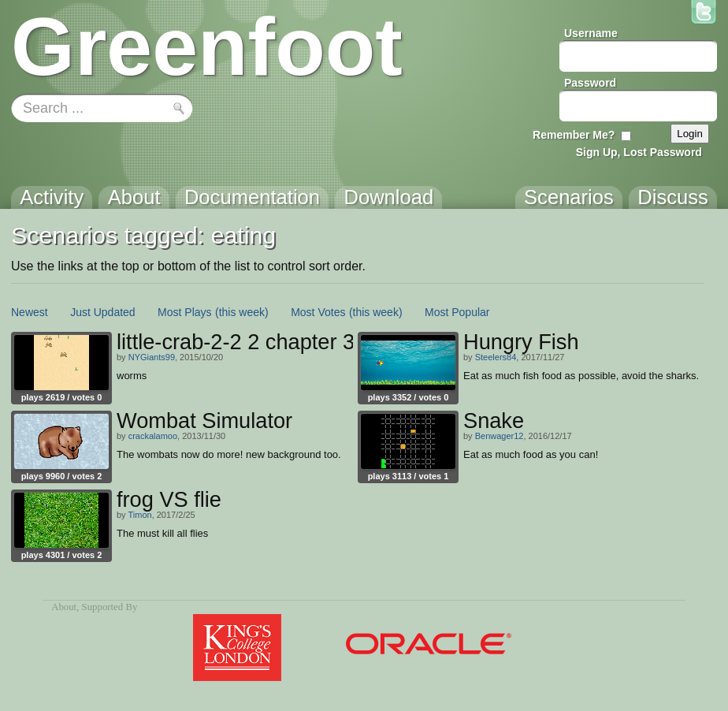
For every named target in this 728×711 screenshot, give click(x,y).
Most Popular (457, 312)
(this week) (242, 312)
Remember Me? (574, 135)
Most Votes (318, 312)
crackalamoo (153, 436)
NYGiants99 (152, 357)
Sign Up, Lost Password (639, 152)
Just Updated (103, 312)
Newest (30, 312)
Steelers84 (496, 357)
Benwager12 (500, 436)
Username (591, 33)
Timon (139, 515)
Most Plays (184, 312)
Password (590, 83)
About (64, 607)
